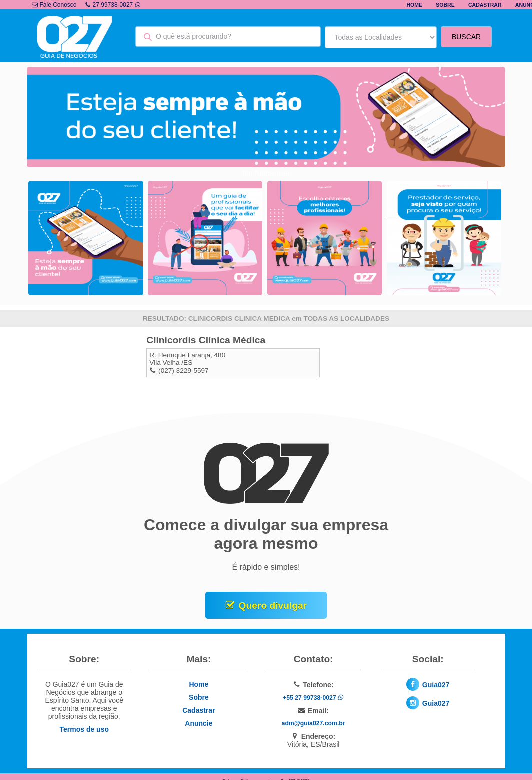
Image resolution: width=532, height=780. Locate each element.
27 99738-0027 (113, 5)
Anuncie (198, 723)
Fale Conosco (54, 5)
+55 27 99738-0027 (313, 698)
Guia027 (436, 685)
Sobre (445, 5)
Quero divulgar (273, 606)
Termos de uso (84, 729)
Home (414, 5)
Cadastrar (485, 5)
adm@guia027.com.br (314, 723)
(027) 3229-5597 (183, 371)
